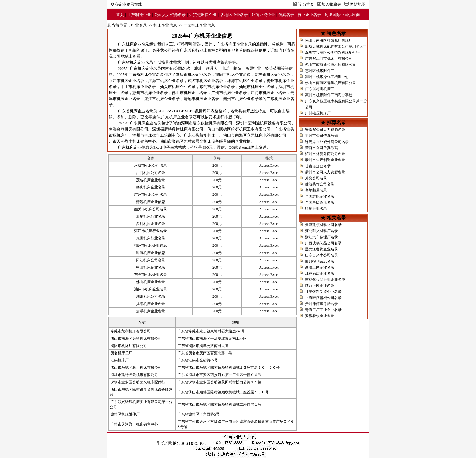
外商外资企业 (263, 15)
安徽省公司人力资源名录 (325, 130)
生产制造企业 (139, 15)
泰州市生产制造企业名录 (325, 160)
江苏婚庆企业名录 (320, 273)
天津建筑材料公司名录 (323, 225)
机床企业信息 (165, 25)
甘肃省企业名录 (318, 166)
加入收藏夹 (331, 4)
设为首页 (306, 4)
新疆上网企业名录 (320, 267)
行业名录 (139, 25)
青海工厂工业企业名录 (323, 310)
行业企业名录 (309, 15)
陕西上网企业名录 (320, 286)
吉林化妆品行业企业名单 (325, 280)
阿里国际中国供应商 (342, 15)
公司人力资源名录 (170, 15)
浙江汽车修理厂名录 (321, 237)
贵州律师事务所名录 (321, 304)
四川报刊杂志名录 (320, 261)
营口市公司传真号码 (321, 148)
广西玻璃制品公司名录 (323, 243)
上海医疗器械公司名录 (323, 298)
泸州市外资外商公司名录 (325, 154)
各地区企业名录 (234, 15)
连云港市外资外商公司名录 (327, 142)
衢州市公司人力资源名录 (325, 172)
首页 (120, 15)
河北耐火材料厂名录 (321, 231)
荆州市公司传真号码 (321, 136)
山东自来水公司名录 (321, 255)
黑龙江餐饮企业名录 (321, 249)
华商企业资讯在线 (126, 4)
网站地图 (358, 4)
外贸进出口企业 (203, 15)
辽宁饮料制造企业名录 (323, 292)
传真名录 (286, 15)
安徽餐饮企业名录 (320, 316)
